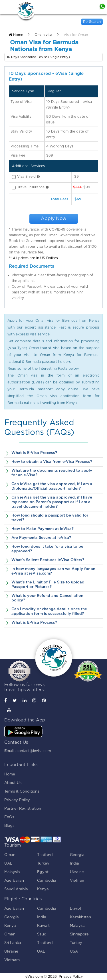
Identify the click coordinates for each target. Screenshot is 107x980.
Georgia (77, 855)
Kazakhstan (80, 917)
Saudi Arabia (16, 889)
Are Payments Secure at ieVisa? (41, 538)
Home (16, 35)
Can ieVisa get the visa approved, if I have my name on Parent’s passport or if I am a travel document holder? (52, 502)
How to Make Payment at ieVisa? (43, 529)
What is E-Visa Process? (34, 453)
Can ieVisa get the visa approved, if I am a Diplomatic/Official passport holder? (52, 486)
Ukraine (77, 872)
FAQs (9, 817)
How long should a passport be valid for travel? (50, 518)
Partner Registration (23, 809)
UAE (8, 864)
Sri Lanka (13, 943)
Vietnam (78, 881)
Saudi (42, 934)
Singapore (79, 934)
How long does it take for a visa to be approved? (47, 549)
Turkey (43, 864)
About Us (13, 783)
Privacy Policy (17, 800)
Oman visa (43, 35)
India (74, 864)
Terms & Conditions (22, 792)
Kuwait (43, 926)
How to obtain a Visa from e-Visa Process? (52, 462)
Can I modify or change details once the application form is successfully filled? (49, 612)
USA (74, 952)
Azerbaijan (14, 881)
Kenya (43, 889)
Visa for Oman (76, 35)
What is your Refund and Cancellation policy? (47, 598)
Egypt (43, 872)
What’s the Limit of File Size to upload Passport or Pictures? (48, 585)
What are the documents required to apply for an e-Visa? (52, 473)
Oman (10, 855)
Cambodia (47, 881)
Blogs (9, 826)
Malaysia (12, 872)
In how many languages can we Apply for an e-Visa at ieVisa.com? (53, 571)
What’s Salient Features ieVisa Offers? (48, 560)
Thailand (45, 855)
